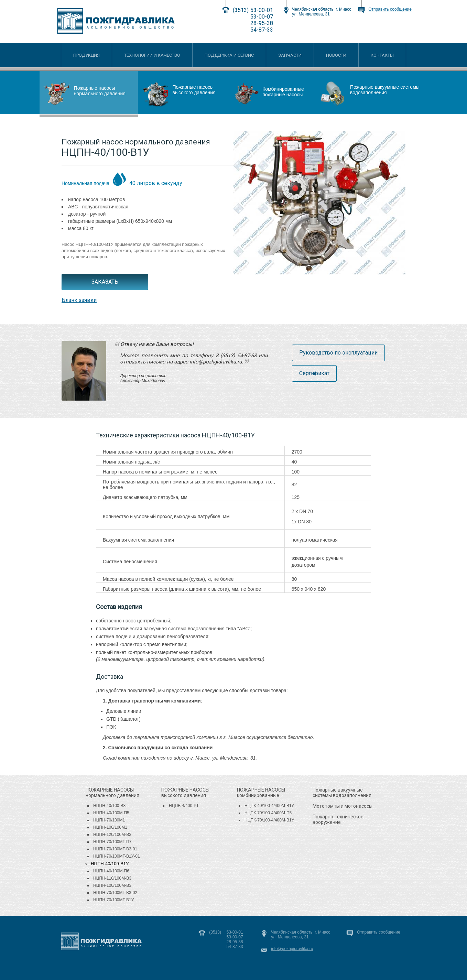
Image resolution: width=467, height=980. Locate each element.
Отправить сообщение (390, 9)
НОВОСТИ (336, 55)
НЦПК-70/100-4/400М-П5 (268, 813)
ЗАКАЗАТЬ (105, 282)
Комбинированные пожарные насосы (283, 92)
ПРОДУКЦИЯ (86, 55)
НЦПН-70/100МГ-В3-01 (115, 849)
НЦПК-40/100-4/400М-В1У (269, 806)
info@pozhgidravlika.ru (292, 949)
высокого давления (185, 793)
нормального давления (112, 793)
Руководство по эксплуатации (338, 353)
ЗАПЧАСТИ (290, 55)
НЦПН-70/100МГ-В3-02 (115, 893)
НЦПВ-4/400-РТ (184, 806)
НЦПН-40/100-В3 (109, 806)
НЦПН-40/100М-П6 (111, 871)
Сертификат (314, 373)
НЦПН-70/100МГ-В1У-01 (117, 856)
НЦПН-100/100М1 (110, 827)
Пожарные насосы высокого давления (194, 90)
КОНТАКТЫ (382, 55)
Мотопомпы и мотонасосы (343, 806)
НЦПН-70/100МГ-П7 (112, 842)
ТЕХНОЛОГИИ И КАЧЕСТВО (152, 55)
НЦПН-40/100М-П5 (111, 813)
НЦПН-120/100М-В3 (112, 835)
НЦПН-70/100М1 (109, 820)
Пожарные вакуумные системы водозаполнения (385, 90)
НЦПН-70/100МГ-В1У (113, 900)
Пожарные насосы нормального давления (100, 91)
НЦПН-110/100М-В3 (112, 878)
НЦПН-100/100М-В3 (112, 885)
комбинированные (261, 793)
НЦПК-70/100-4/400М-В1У (269, 820)
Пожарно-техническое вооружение (338, 819)
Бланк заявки (79, 300)
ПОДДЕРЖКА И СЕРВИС (229, 55)
